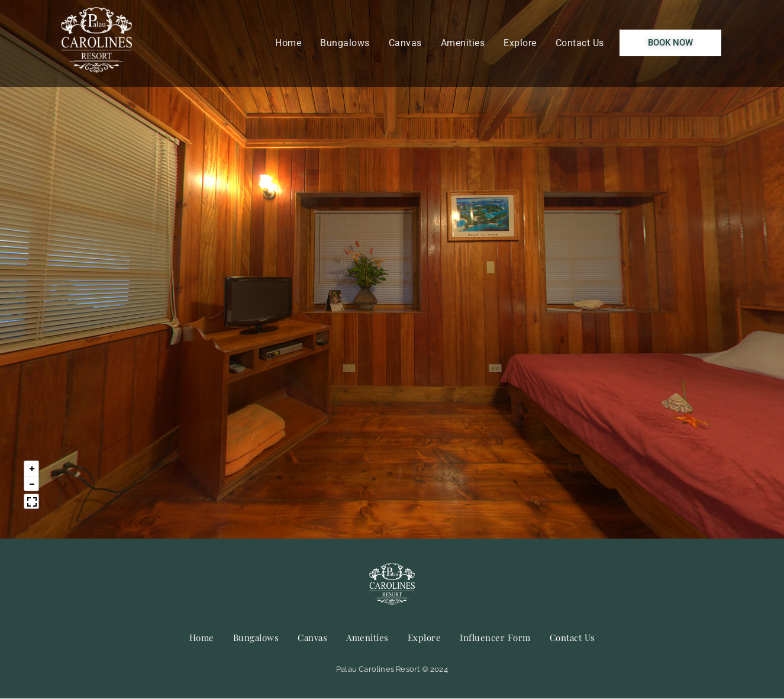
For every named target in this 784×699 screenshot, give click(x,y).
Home (288, 43)
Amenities (463, 43)
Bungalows (345, 43)
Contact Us (580, 43)
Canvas (405, 43)
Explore (520, 43)
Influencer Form (495, 637)
